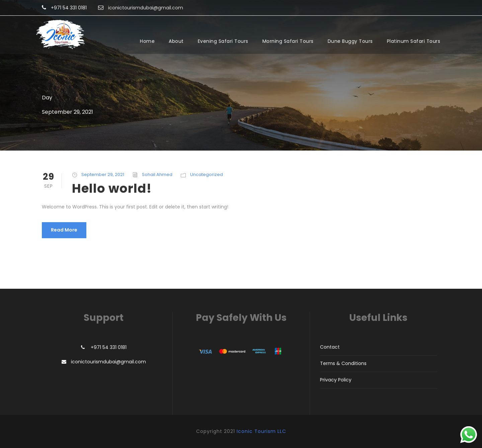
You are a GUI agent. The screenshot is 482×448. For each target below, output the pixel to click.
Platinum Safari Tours (414, 41)
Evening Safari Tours (223, 41)
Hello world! (112, 188)
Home (147, 41)
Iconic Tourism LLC (261, 431)
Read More (64, 230)
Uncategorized (207, 174)
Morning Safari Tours (288, 41)
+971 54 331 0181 (69, 8)
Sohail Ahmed (157, 174)
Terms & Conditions (343, 363)
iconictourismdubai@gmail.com (108, 362)
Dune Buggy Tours (350, 41)
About (176, 41)
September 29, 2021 (103, 174)
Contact (330, 347)
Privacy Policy (336, 380)
